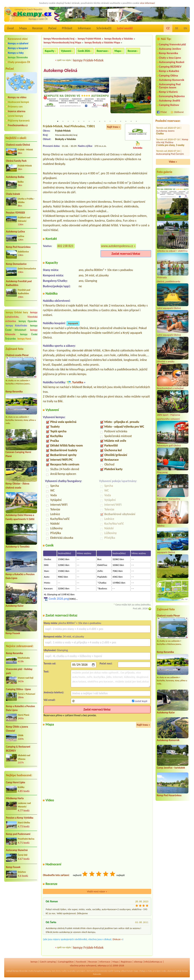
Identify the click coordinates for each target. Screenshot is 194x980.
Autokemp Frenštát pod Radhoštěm (19, 283)
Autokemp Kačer (15, 606)
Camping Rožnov (169, 105)
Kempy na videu (17, 97)
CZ (168, 28)
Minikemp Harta (15, 798)
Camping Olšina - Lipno (18, 689)
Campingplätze (66, 962)
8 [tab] (94, 121)
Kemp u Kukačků (169, 71)
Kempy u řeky (16, 53)
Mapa (23, 28)
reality (64, 971)
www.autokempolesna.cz (117, 246)
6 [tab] (84, 121)
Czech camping (48, 962)
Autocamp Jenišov (170, 49)
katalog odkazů (120, 971)
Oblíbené (179, 112)
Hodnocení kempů (18, 102)
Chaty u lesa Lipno (170, 58)
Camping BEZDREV (170, 67)
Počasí (52, 28)
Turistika (78, 383)
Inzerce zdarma (17, 111)
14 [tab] (126, 121)
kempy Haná (24, 339)
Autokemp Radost (166, 149)
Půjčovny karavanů (19, 121)
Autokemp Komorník (172, 80)
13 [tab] (121, 121)
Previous (45, 98)
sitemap (138, 962)
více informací (147, 3)
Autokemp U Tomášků (17, 547)
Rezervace (102, 51)
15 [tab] (131, 121)
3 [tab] (68, 121)
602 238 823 (65, 246)
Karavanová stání (18, 39)
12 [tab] (115, 121)
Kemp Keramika (14, 392)
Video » (173, 162)
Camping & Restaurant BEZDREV (18, 749)
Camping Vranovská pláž (173, 44)
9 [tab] (100, 121)
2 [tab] (63, 121)
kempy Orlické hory (17, 312)
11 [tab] (110, 121)
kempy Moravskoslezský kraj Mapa (62, 43)
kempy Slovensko (18, 57)
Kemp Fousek (13, 633)
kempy (34, 962)
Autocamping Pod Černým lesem (170, 86)
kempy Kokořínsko (16, 326)
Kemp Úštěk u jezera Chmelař (17, 729)
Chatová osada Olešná (18, 145)
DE (177, 28)
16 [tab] (136, 121)
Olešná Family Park (16, 161)
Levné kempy (15, 116)
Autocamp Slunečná (17, 850)
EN (185, 28)
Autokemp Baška (15, 177)
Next (149, 98)
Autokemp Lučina (15, 232)
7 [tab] (89, 121)
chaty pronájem (154, 971)
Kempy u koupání (18, 48)
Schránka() (104, 28)
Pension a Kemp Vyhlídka (20, 818)
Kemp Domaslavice (16, 264)
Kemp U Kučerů (168, 92)
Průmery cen (15, 107)
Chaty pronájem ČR (19, 62)
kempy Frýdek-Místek (89, 39)
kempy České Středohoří (21, 328)
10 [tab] (105, 121)
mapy (136, 971)
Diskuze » (118, 939)
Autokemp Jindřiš (170, 101)
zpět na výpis (64, 60)
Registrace (126, 962)
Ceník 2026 (84, 51)
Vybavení (66, 51)
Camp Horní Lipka (15, 782)
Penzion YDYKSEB (15, 213)
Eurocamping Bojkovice (172, 96)
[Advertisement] (21, 903)
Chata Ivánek (13, 194)
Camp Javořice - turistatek (171, 768)
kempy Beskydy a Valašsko (119, 39)
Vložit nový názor (97, 892)
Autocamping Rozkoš (172, 62)
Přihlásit (67, 28)
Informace (84, 28)
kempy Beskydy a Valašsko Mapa (102, 43)
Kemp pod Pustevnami (18, 834)
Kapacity (49, 51)
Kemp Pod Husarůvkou (18, 247)
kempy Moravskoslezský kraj (59, 39)
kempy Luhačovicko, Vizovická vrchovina (21, 317)
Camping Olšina (168, 76)
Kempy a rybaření (18, 43)
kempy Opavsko (28, 321)
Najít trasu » (114, 127)
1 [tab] (58, 121)
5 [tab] (79, 121)
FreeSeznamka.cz (18, 125)
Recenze (38, 28)
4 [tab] (73, 121)
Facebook (81, 962)
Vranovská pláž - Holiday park (19, 671)
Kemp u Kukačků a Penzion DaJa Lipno (20, 708)
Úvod (10, 28)
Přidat (164, 112)
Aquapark (73, 324)
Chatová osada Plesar (17, 355)
